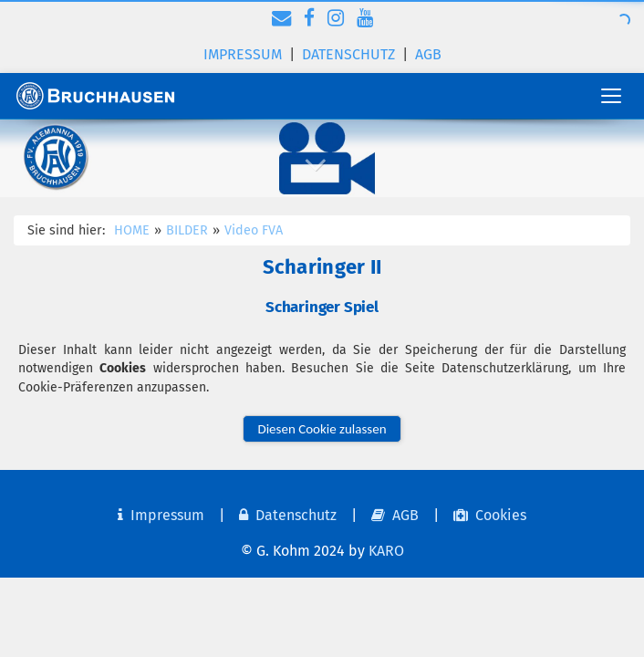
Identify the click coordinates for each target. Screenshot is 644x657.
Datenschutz (348, 54)
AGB (428, 54)
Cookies (490, 515)
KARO (386, 551)
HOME (132, 230)
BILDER (187, 230)
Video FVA (254, 230)
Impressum (243, 54)
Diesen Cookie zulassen (322, 429)
